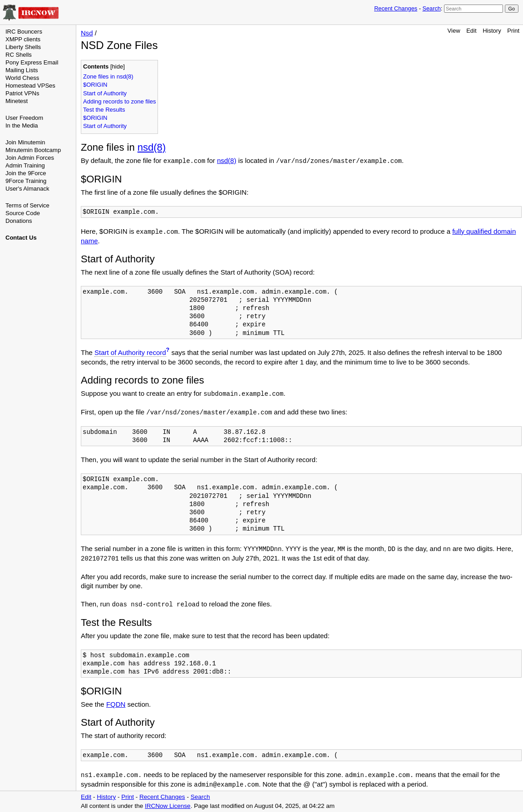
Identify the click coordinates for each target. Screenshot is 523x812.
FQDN (116, 704)
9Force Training (26, 181)
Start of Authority (105, 93)
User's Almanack (27, 189)
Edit (471, 31)
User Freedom (24, 118)
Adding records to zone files (119, 101)
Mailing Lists (22, 70)
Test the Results (104, 110)
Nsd (87, 33)
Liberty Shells (23, 47)
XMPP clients (23, 39)
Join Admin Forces (30, 158)
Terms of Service (27, 205)
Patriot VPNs (22, 93)
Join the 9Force (26, 173)
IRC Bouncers (24, 32)
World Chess (22, 78)
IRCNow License (168, 806)
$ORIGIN (95, 85)
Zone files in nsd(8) (108, 76)
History (492, 31)
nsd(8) (152, 147)
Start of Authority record (130, 352)
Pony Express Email (32, 62)
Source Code (23, 213)
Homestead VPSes (30, 86)
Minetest (17, 101)
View (454, 31)
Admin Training (25, 165)
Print (513, 31)
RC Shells (19, 55)
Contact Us (21, 238)
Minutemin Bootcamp (33, 150)
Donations (19, 221)
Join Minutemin (25, 142)
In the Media (22, 125)
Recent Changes (396, 8)
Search (431, 8)
